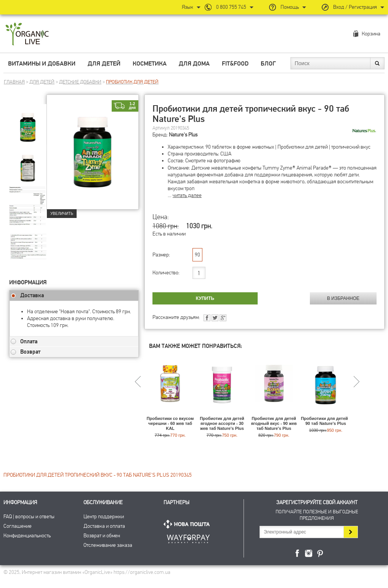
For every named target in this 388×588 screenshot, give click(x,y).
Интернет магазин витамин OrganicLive (27, 34)
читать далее (187, 195)
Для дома (194, 64)
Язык (188, 7)
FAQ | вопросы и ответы (29, 517)
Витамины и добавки (42, 64)
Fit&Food (235, 64)
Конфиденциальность (27, 536)
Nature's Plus (183, 135)
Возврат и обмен (102, 536)
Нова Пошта (188, 524)
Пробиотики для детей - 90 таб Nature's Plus (325, 421)
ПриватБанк (188, 538)
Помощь (290, 7)
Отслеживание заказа (108, 545)
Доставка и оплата (104, 526)
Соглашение (18, 526)
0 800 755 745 (231, 7)
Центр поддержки (104, 517)
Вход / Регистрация (355, 7)
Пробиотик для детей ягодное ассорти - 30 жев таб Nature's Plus (222, 423)
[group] (28, 122)
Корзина (371, 34)
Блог (268, 64)
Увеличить (62, 214)
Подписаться (350, 532)
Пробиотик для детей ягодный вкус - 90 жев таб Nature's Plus (274, 423)
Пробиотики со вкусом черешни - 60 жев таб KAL (170, 423)
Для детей (104, 64)
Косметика (150, 64)
